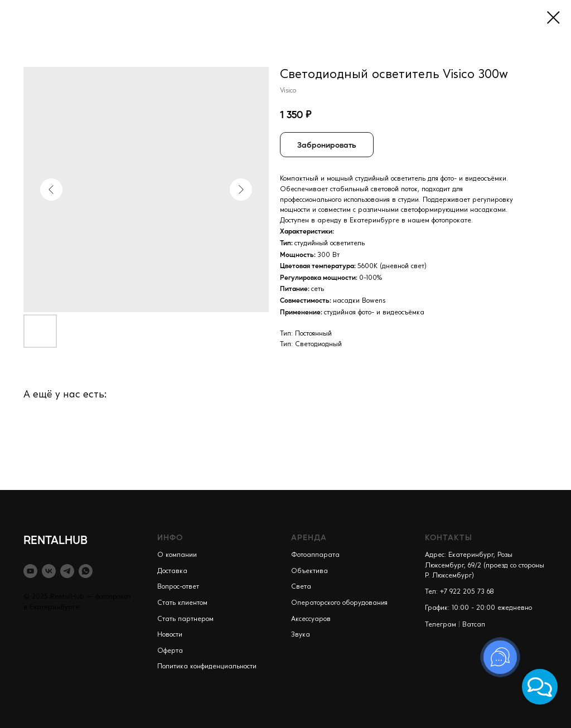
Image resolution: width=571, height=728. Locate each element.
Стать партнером (185, 619)
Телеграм (441, 625)
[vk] (49, 571)
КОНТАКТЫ (449, 537)
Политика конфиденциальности (207, 667)
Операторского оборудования (339, 603)
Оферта (170, 651)
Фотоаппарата (315, 555)
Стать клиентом (182, 603)
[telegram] (67, 571)
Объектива (309, 571)
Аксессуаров (311, 619)
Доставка (172, 571)
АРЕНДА (309, 537)
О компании (177, 555)
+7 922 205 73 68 (467, 592)
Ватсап (474, 625)
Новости (170, 635)
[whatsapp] (86, 571)
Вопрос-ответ (178, 587)
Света (301, 587)
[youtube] (30, 571)
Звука (301, 635)
